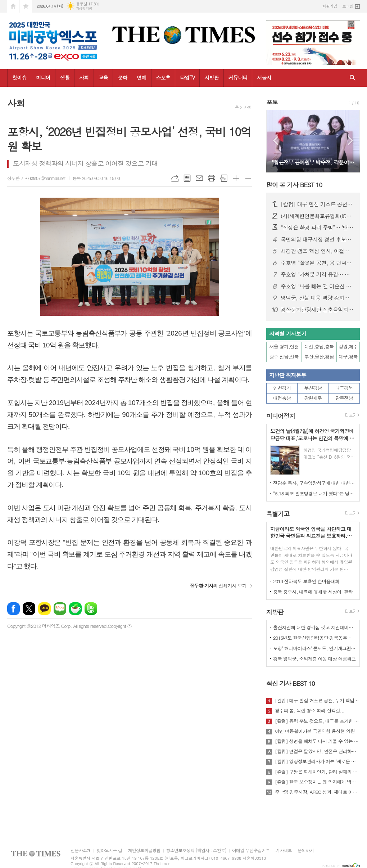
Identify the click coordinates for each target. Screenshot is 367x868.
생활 (65, 77)
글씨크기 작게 (248, 178)
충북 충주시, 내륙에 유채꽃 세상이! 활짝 (313, 592)
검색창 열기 (353, 78)
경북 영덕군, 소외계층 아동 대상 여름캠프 (314, 659)
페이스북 (13, 609)
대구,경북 (348, 357)
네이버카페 (75, 609)
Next (351, 141)
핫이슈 (19, 77)
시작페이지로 (13, 6)
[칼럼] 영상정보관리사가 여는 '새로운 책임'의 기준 (317, 761)
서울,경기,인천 (284, 347)
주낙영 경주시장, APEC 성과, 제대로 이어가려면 (317, 792)
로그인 (348, 6)
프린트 (212, 178)
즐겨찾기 (26, 6)
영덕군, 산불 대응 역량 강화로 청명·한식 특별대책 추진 (317, 298)
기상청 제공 (84, 8)
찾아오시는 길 (109, 851)
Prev (275, 141)
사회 (84, 77)
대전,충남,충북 (319, 347)
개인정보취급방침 (144, 851)
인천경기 (282, 388)
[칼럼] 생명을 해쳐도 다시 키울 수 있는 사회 (317, 741)
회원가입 (330, 6)
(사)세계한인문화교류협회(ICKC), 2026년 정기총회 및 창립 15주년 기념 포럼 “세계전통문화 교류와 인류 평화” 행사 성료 (317, 216)
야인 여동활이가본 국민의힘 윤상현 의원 (315, 731)
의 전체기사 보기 (218, 586)
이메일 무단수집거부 (251, 851)
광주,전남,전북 (284, 357)
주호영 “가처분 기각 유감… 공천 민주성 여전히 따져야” (317, 274)
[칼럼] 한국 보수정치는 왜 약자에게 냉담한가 (317, 782)
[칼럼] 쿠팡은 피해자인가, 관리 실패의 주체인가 (317, 772)
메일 (199, 178)
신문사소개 (81, 851)
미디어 (43, 77)
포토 (272, 102)
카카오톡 (44, 609)
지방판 (211, 77)
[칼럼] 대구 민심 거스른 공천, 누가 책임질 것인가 (317, 204)
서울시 (264, 77)
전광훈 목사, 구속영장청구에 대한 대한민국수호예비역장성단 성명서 (314, 483)
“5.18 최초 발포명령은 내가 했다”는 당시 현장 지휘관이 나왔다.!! (314, 493)
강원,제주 (348, 347)
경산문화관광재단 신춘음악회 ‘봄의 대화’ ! (317, 310)
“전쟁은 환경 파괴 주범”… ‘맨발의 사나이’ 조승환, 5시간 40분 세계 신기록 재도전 (317, 228)
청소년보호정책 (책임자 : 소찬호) (196, 851)
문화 (122, 77)
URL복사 (175, 178)
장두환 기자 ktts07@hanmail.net (36, 178)
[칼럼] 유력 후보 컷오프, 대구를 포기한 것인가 (317, 721)
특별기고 (278, 514)
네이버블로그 (60, 609)
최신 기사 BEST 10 (291, 683)
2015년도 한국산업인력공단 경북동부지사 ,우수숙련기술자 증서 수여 (314, 638)
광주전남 (344, 398)
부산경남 (313, 388)
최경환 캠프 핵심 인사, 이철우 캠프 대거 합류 (317, 251)
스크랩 (224, 178)
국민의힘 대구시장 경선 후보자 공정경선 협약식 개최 (317, 239)
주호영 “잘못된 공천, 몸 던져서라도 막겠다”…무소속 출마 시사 (317, 263)
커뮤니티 (238, 77)
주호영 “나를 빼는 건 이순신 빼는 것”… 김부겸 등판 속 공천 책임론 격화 (317, 286)
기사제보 (284, 851)
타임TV (187, 77)
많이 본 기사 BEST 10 (294, 185)
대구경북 (344, 388)
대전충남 (282, 398)
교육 (103, 77)
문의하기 (306, 851)
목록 (187, 178)
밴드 (91, 609)
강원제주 (313, 398)
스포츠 (163, 77)
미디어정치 (281, 416)
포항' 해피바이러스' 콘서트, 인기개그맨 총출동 (314, 648)
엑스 (29, 609)
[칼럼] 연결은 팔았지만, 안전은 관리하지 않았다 (317, 751)
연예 (141, 77)
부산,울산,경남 (319, 357)
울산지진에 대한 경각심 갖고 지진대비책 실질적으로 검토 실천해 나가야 (314, 627)
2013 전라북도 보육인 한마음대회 (306, 581)
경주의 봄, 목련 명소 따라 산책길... (310, 711)
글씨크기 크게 (236, 178)
